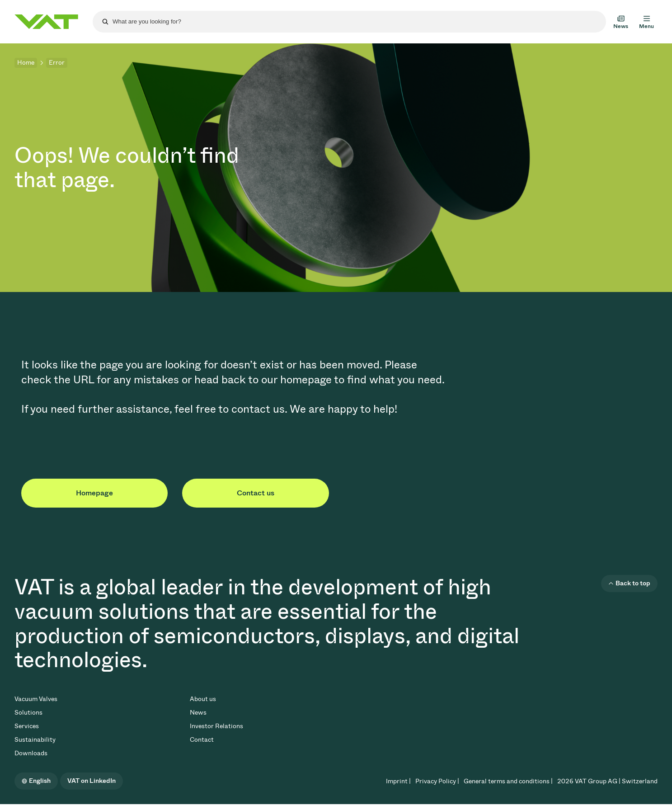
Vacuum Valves (36, 699)
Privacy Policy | (437, 781)
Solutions (28, 713)
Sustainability (35, 740)
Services (27, 726)
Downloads (31, 753)
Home (26, 63)
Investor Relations (216, 726)
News (198, 713)
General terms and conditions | (508, 781)
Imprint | (398, 781)
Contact (202, 740)
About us (203, 699)
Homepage (94, 493)
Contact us (256, 493)
